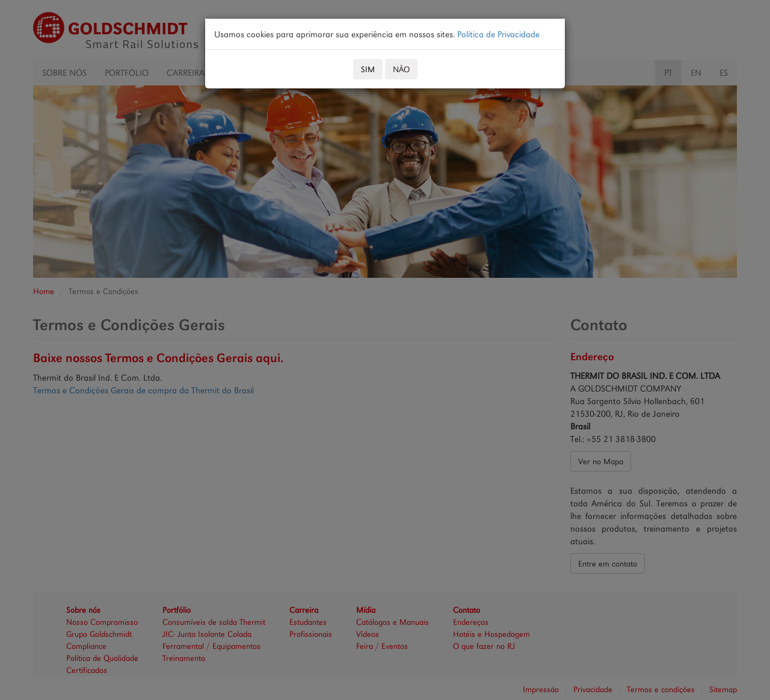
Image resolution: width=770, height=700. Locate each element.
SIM (368, 69)
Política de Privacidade (498, 34)
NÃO (401, 69)
